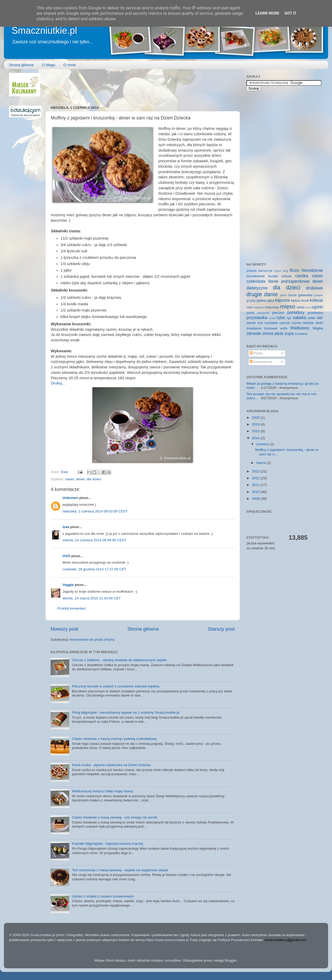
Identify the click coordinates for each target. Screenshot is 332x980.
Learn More (267, 13)
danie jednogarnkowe (289, 281)
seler (312, 318)
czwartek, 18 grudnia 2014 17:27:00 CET (94, 569)
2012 (256, 478)
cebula (287, 276)
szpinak (285, 323)
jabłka (261, 300)
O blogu (49, 65)
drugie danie (262, 294)
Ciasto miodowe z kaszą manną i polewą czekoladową (114, 739)
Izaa (66, 527)
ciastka (302, 276)
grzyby (251, 301)
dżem (283, 295)
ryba (281, 317)
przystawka (257, 317)
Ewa (65, 472)
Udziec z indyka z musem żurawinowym (103, 896)
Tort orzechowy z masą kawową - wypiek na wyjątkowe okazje (120, 870)
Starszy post (221, 629)
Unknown (70, 498)
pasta (250, 313)
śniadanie (254, 328)
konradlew (173, 960)
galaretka (305, 295)
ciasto (70, 479)
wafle (284, 328)
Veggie (68, 585)
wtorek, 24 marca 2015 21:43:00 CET (92, 598)
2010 (256, 492)
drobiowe (314, 288)
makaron (259, 307)
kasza (296, 300)
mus (308, 307)
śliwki (319, 323)
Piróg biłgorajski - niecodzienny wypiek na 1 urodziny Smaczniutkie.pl (126, 712)
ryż (289, 318)
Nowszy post (64, 629)
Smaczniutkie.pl (44, 31)
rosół (272, 318)
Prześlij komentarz (72, 608)
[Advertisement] (145, 85)
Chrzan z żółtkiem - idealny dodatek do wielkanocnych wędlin (119, 660)
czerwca (263, 444)
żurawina (301, 334)
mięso (288, 306)
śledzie (308, 323)
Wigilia (318, 328)
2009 (256, 499)
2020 (256, 418)
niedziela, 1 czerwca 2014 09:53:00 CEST (95, 511)
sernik (251, 323)
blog (285, 271)
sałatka (299, 317)
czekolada (256, 281)
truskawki (271, 328)
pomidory (296, 312)
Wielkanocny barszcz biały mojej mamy (102, 791)
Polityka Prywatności (234, 940)
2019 (256, 424)
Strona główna (21, 65)
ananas (252, 271)
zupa (289, 333)
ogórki (317, 307)
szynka (296, 323)
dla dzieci (94, 479)
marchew (272, 307)
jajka (270, 300)
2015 (256, 431)
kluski (305, 301)
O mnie (70, 65)
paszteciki (263, 313)
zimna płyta (273, 333)
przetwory (315, 313)
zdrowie (254, 333)
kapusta (282, 300)
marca (261, 463)
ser (320, 317)
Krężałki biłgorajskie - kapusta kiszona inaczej (107, 844)
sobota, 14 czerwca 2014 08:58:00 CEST (94, 540)
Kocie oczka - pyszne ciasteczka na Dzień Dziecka (111, 765)
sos (260, 323)
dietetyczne (257, 288)
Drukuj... (58, 383)
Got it (290, 13)
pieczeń (278, 313)
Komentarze (261, 362)
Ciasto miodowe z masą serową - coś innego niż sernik (115, 817)
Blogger (231, 960)
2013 (256, 471)
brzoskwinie (256, 276)
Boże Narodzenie (306, 270)
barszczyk (266, 271)
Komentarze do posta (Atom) (92, 640)
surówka (271, 323)
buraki (273, 276)
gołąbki (319, 295)
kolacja (316, 300)
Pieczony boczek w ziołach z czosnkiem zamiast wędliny (116, 686)
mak (249, 307)
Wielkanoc (300, 328)
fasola (292, 295)
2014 (256, 438)
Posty (256, 353)
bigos (278, 271)
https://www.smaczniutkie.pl (167, 940)
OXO (66, 556)
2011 (256, 485)
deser (81, 479)
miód (300, 307)
